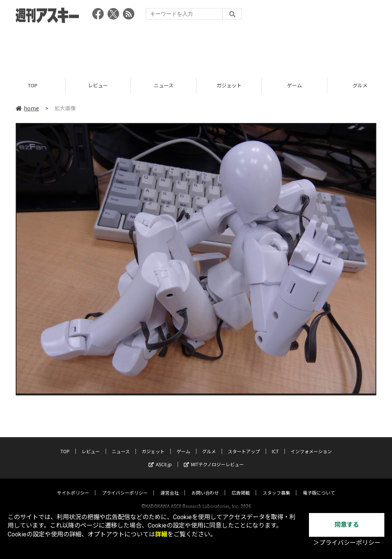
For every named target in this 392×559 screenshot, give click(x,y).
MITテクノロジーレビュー (214, 457)
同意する (347, 525)
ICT (275, 444)
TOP (33, 85)
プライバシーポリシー (125, 485)
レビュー (98, 85)
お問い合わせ (205, 485)
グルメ (209, 444)
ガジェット (229, 85)
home (27, 108)
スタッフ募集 (276, 485)
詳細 (161, 534)
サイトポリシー (73, 485)
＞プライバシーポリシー (347, 543)
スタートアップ (244, 444)
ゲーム (295, 85)
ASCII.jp (160, 457)
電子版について (319, 485)
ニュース (164, 85)
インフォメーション (311, 444)
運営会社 (170, 485)
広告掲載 (241, 485)
